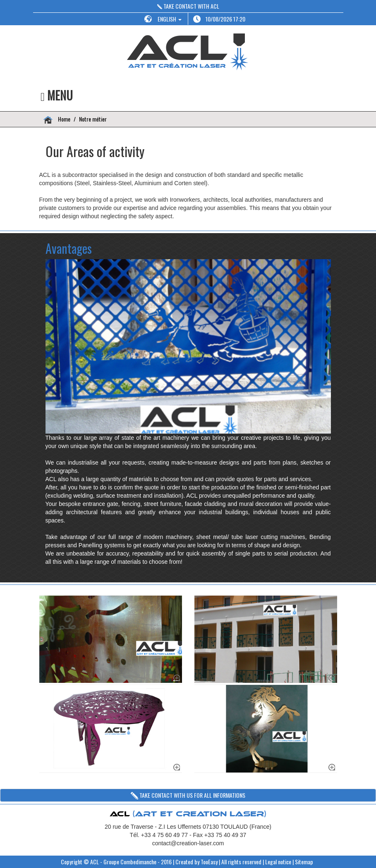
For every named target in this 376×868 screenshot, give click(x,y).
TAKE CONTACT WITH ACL (188, 6)
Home (63, 119)
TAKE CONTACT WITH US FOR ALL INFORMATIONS (188, 795)
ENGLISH (170, 19)
